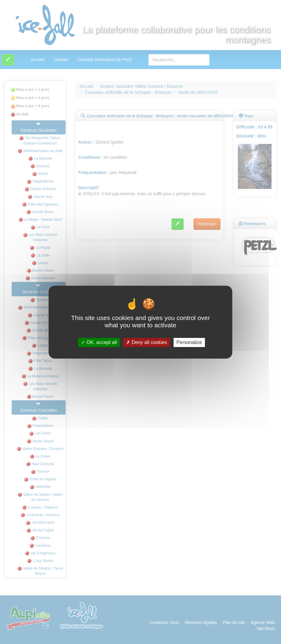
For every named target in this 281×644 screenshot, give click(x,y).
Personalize (189, 342)
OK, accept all (99, 342)
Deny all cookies (147, 342)
